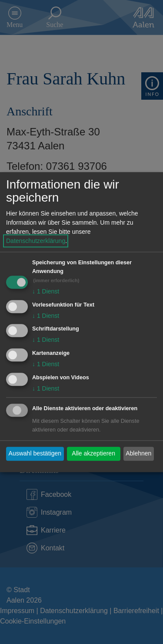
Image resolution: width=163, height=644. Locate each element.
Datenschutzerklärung (36, 241)
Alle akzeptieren (93, 454)
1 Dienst (46, 291)
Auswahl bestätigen (35, 454)
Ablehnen (138, 454)
